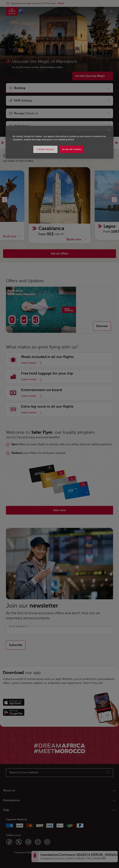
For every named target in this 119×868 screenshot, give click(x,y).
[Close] (108, 130)
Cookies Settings (45, 149)
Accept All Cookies (72, 149)
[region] (59, 142)
